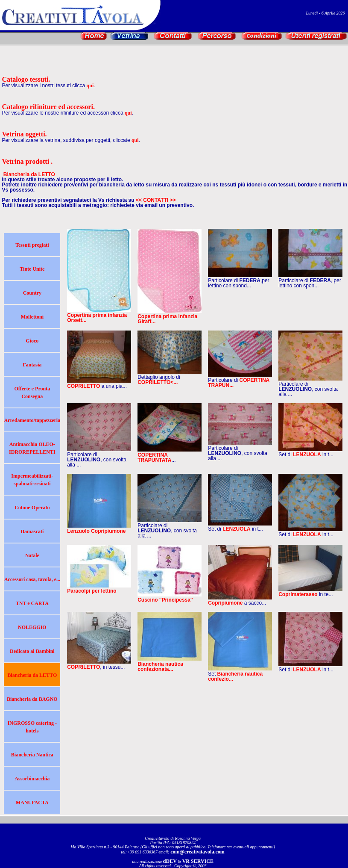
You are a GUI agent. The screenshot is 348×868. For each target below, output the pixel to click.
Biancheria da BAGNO (32, 699)
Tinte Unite (32, 269)
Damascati (32, 531)
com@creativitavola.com (197, 852)
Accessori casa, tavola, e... (32, 579)
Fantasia (32, 365)
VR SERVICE (198, 861)
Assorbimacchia (32, 779)
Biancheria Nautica (32, 755)
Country (32, 293)
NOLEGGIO (32, 627)
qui (90, 86)
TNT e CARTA (32, 603)
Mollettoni (32, 317)
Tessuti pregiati (32, 245)
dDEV (170, 861)
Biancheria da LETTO (32, 675)
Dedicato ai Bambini (32, 651)
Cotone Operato (32, 508)
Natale (32, 555)
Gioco (32, 341)
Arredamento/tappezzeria (32, 420)
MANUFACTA (32, 803)
